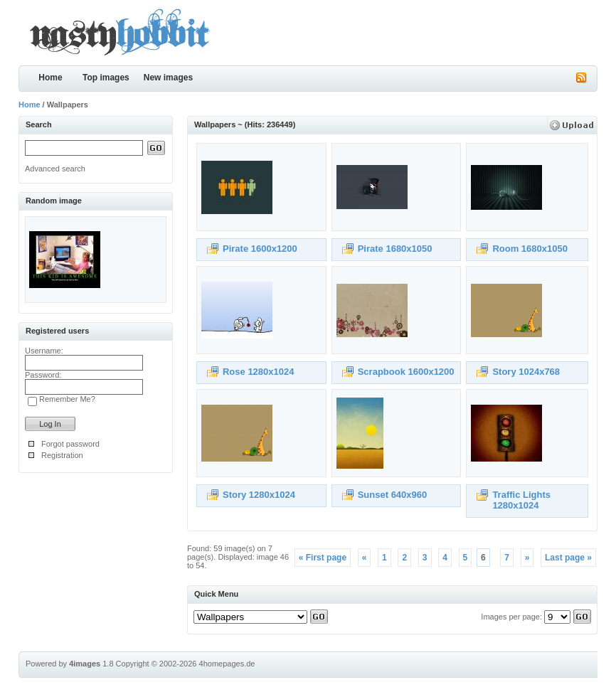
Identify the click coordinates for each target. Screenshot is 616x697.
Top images (106, 78)
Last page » (568, 558)
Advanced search (55, 169)
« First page (323, 558)
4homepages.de (227, 664)
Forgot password (70, 444)
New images (168, 78)
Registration (62, 455)
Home (50, 78)
